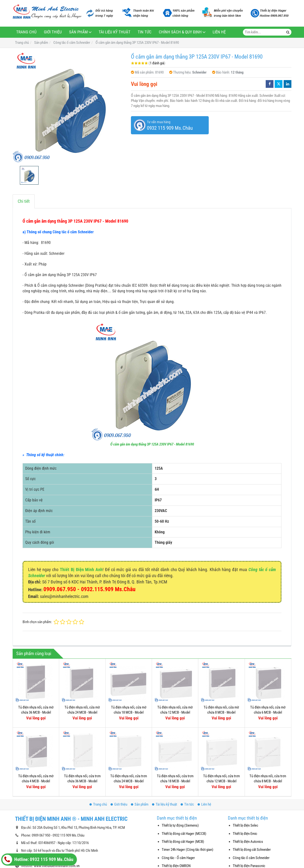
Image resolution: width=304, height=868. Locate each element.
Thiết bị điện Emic (245, 834)
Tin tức (145, 32)
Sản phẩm (78, 32)
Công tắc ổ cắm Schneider (251, 858)
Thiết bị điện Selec (245, 825)
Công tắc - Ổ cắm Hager (178, 858)
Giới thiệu (53, 32)
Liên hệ (219, 32)
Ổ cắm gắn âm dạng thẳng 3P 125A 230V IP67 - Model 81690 (152, 444)
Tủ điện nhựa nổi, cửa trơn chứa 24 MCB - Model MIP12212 (129, 781)
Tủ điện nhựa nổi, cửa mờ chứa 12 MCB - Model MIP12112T (175, 713)
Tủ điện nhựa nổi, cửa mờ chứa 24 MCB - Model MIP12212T (82, 713)
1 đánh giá (157, 63)
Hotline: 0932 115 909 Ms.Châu (38, 860)
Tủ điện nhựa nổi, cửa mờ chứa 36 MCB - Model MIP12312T (36, 713)
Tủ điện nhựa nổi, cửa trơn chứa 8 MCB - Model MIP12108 (268, 781)
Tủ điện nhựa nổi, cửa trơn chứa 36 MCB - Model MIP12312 (82, 781)
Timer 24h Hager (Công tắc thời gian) (188, 850)
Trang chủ (26, 32)
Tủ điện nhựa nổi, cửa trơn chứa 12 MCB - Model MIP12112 (221, 781)
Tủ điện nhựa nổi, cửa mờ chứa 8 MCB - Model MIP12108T (221, 713)
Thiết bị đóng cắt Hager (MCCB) (184, 834)
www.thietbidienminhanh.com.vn (57, 866)
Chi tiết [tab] (24, 201)
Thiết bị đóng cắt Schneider (252, 850)
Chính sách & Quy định (180, 32)
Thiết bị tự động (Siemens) (180, 825)
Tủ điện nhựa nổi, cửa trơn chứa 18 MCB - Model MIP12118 (175, 781)
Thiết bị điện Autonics (248, 842)
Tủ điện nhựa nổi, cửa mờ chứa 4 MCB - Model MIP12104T (36, 781)
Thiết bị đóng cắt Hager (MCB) (183, 842)
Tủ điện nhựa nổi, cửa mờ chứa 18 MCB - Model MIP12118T (129, 713)
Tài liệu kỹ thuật (115, 32)
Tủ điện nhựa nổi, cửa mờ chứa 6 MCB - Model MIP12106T (268, 713)
